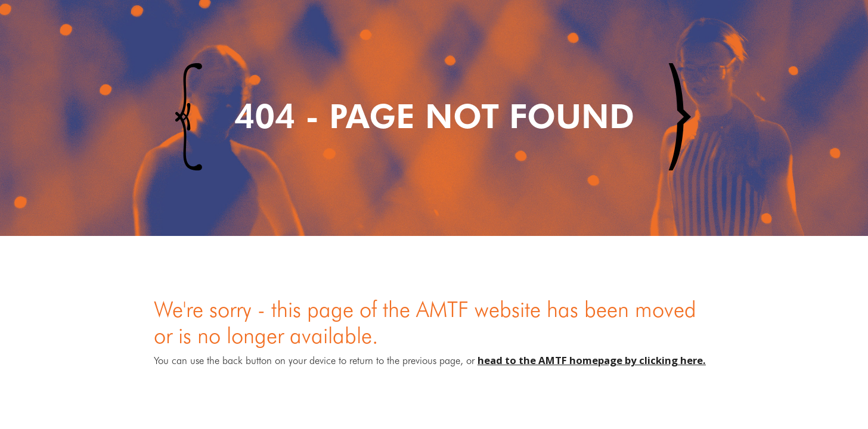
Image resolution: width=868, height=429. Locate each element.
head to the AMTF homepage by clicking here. (592, 360)
